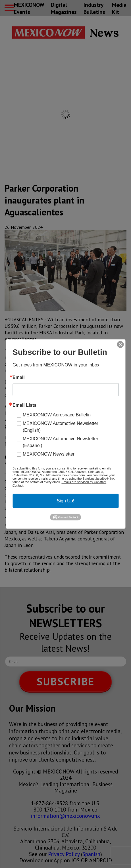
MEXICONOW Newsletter (49, 454)
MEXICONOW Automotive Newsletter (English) (61, 427)
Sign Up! (65, 501)
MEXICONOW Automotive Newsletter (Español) (61, 442)
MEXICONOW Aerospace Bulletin (57, 415)
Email (19, 378)
